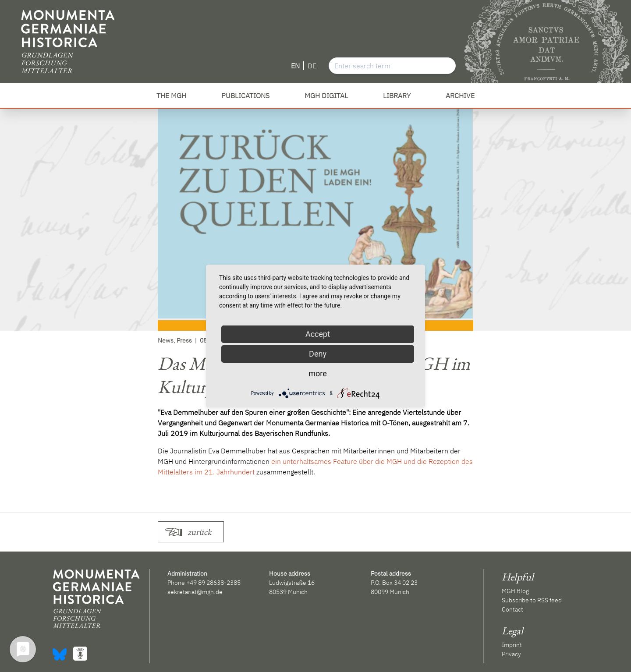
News (166, 340)
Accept (318, 334)
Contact (512, 609)
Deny (318, 354)
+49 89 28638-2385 (213, 583)
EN (295, 66)
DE (312, 66)
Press (184, 340)
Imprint (512, 645)
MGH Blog (515, 591)
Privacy (511, 654)
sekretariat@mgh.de (195, 592)
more (318, 373)
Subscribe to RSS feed (532, 600)
